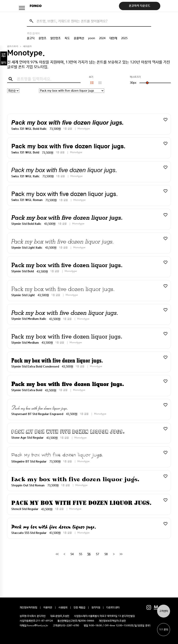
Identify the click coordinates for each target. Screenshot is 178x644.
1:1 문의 (164, 630)
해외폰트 (27, 46)
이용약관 (48, 608)
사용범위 (63, 608)
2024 (102, 38)
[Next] (114, 554)
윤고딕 (31, 38)
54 (72, 554)
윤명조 (42, 38)
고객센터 (164, 611)
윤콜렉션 (79, 38)
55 (81, 554)
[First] (57, 554)
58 (106, 554)
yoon (92, 38)
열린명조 (55, 38)
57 (97, 554)
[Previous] (64, 554)
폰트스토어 (13, 46)
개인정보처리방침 (28, 608)
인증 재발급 (79, 608)
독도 (67, 38)
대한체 (113, 38)
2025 (124, 38)
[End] (121, 554)
